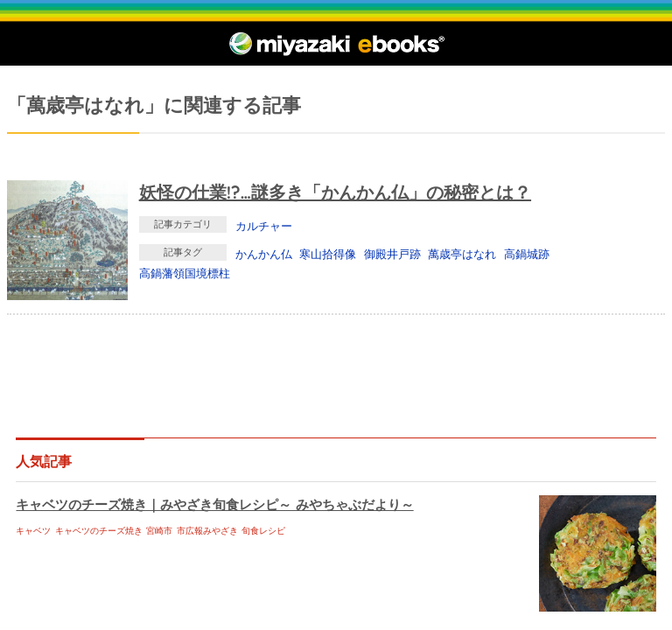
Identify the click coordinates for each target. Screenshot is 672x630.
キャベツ (33, 531)
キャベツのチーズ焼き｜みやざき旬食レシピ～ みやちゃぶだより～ (214, 504)
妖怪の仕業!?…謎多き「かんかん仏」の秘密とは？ (335, 192)
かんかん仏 (264, 254)
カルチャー (264, 226)
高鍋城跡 (527, 254)
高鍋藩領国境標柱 (185, 273)
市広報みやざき (207, 531)
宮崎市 (159, 531)
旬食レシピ (263, 531)
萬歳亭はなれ (462, 254)
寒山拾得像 (328, 254)
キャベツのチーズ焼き (99, 531)
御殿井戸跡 (392, 254)
